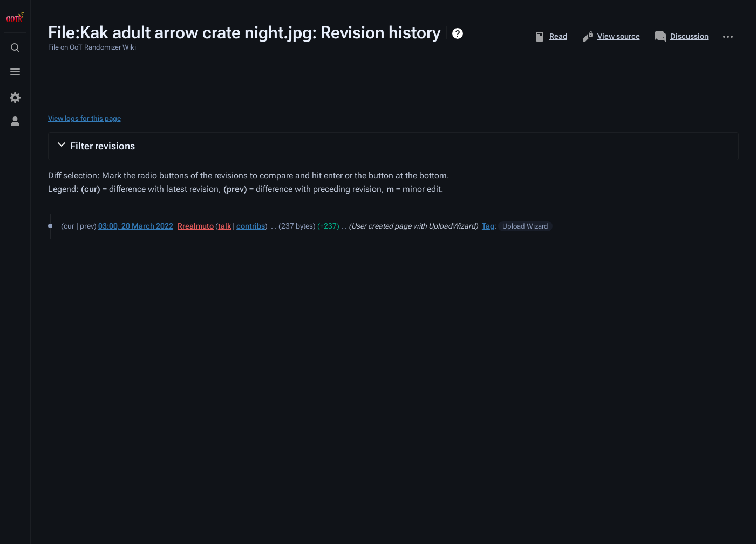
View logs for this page (84, 118)
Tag (488, 226)
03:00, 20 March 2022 (136, 226)
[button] (393, 146)
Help (459, 33)
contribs (251, 226)
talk (224, 226)
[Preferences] (15, 98)
